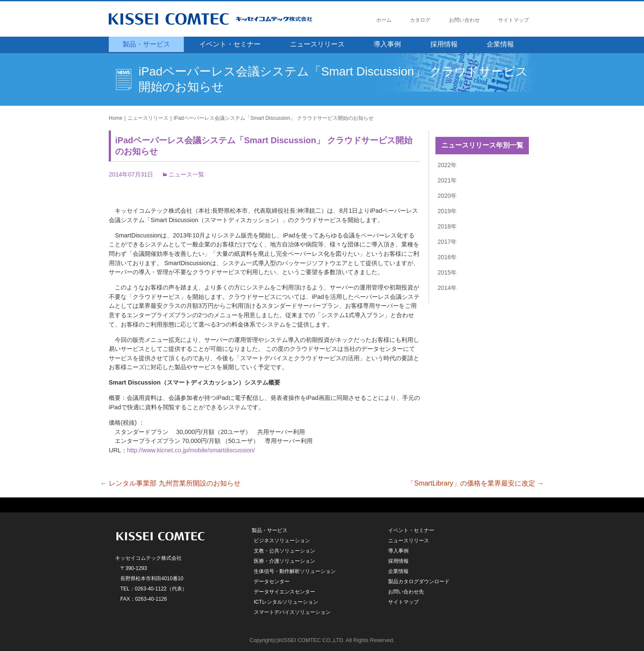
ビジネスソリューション (282, 541)
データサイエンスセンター (284, 592)
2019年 (447, 211)
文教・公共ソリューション (284, 551)
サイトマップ (513, 20)
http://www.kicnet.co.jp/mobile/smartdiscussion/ (191, 450)
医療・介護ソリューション (284, 561)
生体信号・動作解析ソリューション (295, 571)
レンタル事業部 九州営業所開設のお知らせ (170, 483)
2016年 (447, 257)
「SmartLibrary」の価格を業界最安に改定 (476, 483)
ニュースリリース (317, 44)
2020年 (447, 196)
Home (116, 118)
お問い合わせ (464, 20)
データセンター (272, 582)
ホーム (384, 20)
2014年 (447, 288)
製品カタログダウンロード (419, 582)
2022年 (447, 165)
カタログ (420, 20)
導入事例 (387, 44)
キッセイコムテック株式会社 (226, 19)
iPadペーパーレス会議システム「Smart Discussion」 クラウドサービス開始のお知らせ (274, 118)
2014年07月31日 (131, 174)
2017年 (447, 242)
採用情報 (444, 44)
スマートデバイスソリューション (292, 612)
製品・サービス (146, 44)
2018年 (447, 226)
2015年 (447, 272)
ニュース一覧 (186, 174)
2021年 (447, 180)
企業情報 (500, 44)
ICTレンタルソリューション (286, 602)
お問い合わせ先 (406, 592)
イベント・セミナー (230, 44)
